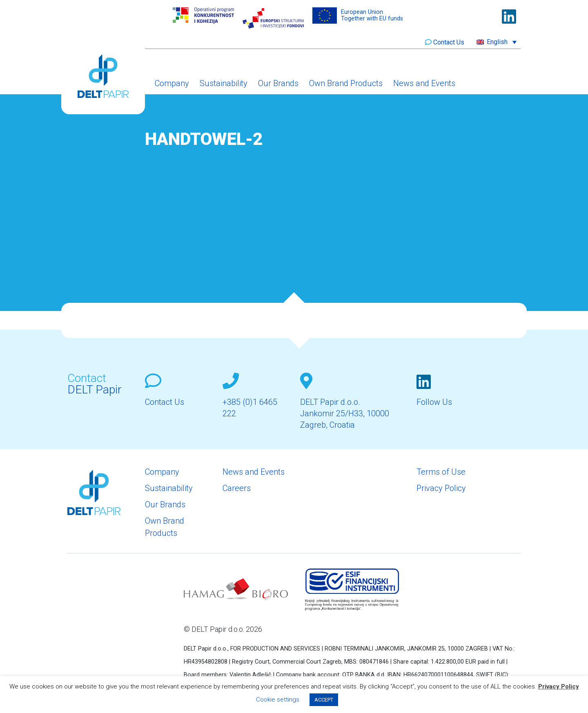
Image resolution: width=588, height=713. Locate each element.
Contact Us (449, 42)
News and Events (424, 83)
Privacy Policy (441, 488)
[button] (497, 42)
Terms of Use (441, 472)
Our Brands (278, 83)
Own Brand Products (346, 83)
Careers (237, 488)
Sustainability (224, 83)
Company (172, 83)
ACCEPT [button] (324, 700)
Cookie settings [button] (278, 700)
